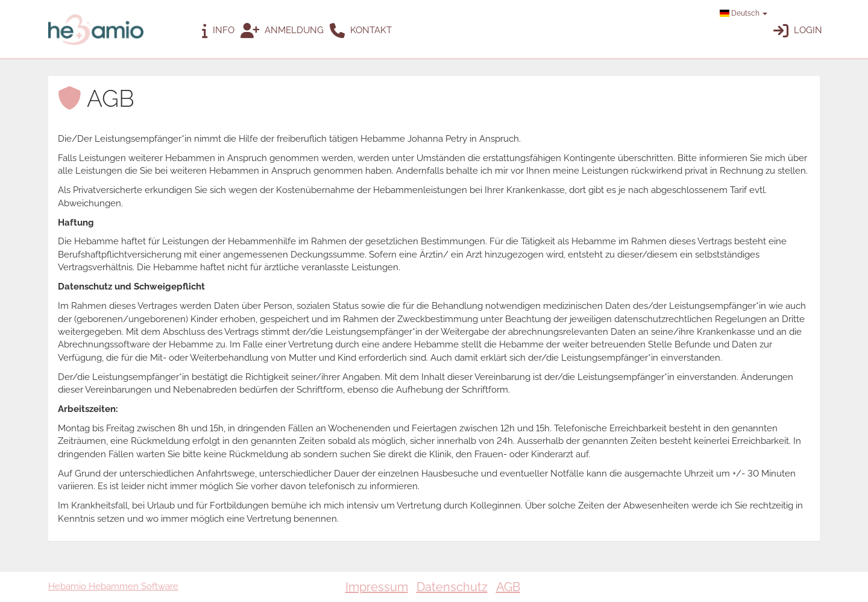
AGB (508, 587)
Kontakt (361, 31)
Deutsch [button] (744, 13)
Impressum (377, 587)
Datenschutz (452, 587)
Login (798, 31)
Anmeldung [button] (282, 31)
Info (218, 31)
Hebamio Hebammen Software (113, 586)
